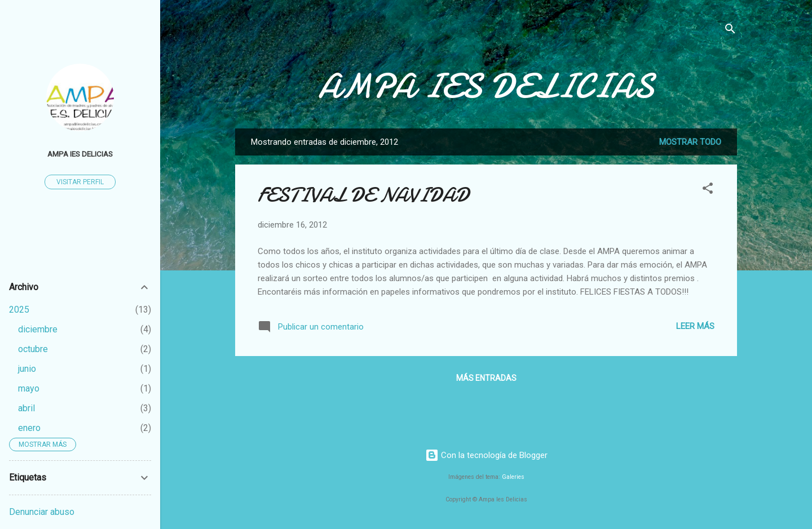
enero (29, 428)
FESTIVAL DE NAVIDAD (363, 195)
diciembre (38, 329)
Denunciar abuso (42, 512)
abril (27, 408)
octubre (33, 349)
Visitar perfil (80, 182)
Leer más (695, 326)
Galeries (513, 477)
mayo (29, 388)
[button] (708, 190)
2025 (19, 310)
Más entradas (486, 378)
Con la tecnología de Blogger (486, 455)
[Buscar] (730, 31)
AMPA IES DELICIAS (486, 86)
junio (27, 369)
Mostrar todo (690, 142)
